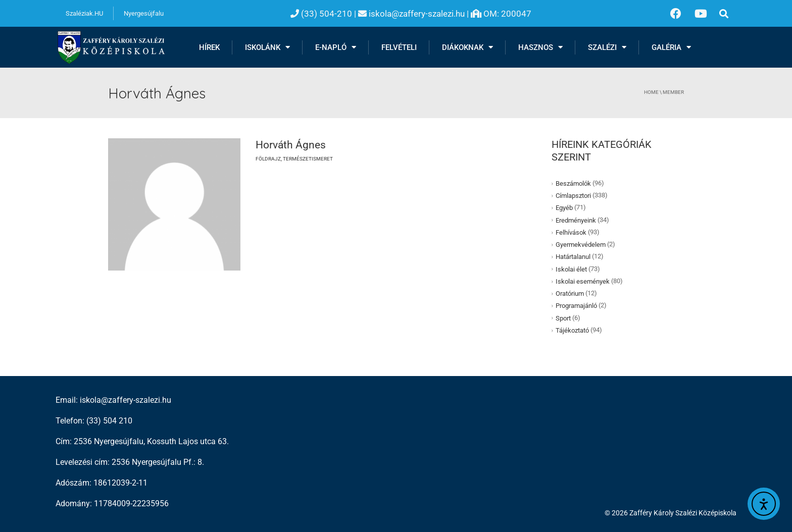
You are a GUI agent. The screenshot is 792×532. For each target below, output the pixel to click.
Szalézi (607, 47)
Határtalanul (573, 257)
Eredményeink (576, 220)
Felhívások (571, 232)
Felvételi (399, 47)
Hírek (209, 47)
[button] (724, 13)
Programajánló (576, 306)
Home (651, 92)
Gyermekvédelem (581, 245)
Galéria (671, 47)
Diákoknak (467, 47)
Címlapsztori (573, 196)
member (673, 92)
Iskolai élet (571, 269)
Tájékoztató (572, 330)
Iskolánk (267, 47)
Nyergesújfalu (144, 13)
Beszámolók (573, 183)
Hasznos (540, 47)
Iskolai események (583, 281)
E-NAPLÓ (336, 47)
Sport (563, 318)
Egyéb (564, 208)
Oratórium (570, 294)
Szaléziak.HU (84, 13)
